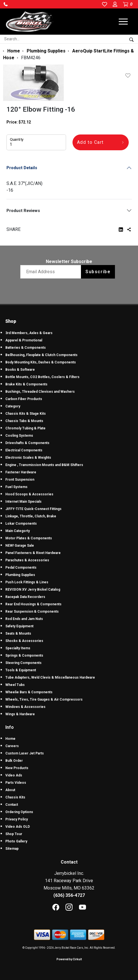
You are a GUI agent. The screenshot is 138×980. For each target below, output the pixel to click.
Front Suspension (20, 480)
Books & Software (20, 370)
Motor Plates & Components (29, 538)
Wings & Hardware (20, 714)
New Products (17, 768)
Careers (12, 746)
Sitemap (12, 849)
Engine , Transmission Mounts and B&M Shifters (44, 465)
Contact (12, 805)
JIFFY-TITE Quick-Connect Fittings (33, 509)
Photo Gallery (16, 841)
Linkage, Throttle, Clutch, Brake (31, 516)
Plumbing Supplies (20, 575)
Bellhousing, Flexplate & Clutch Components (41, 355)
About (10, 790)
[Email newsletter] (52, 272)
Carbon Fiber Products (24, 399)
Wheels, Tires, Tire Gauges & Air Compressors (44, 699)
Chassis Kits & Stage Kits (26, 414)
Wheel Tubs (15, 685)
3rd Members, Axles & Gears (29, 333)
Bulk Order (14, 761)
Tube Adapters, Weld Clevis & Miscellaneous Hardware (50, 677)
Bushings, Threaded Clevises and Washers (40, 392)
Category (13, 406)
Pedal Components (21, 568)
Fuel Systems (16, 487)
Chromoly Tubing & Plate (25, 428)
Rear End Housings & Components (33, 604)
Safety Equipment (19, 626)
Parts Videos (16, 783)
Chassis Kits (15, 797)
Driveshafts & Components (27, 443)
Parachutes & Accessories (27, 560)
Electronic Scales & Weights (28, 458)
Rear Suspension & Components (32, 612)
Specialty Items (18, 648)
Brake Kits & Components (26, 384)
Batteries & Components (26, 348)
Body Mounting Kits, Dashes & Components (41, 362)
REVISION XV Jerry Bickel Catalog (33, 590)
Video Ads (14, 775)
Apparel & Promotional (24, 340)
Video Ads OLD (18, 827)
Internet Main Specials (23, 502)
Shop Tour (14, 834)
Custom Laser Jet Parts (25, 753)
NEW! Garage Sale (20, 546)
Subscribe (98, 272)
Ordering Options (19, 812)
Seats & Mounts (18, 634)
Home (10, 739)
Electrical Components (24, 450)
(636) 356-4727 (69, 895)
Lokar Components (21, 524)
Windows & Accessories (25, 707)
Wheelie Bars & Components (29, 692)
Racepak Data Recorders (25, 597)
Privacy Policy (17, 819)
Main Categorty (18, 531)
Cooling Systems (19, 436)
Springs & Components (24, 655)
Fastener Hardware (21, 472)
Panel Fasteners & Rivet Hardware (33, 553)
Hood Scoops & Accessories (29, 494)
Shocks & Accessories (24, 641)
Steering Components (23, 663)
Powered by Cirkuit (69, 959)
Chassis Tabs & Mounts (24, 421)
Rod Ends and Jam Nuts (24, 619)
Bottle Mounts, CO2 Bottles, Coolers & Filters (42, 377)
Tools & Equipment (21, 670)
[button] (6, 4)
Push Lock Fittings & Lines (27, 582)
